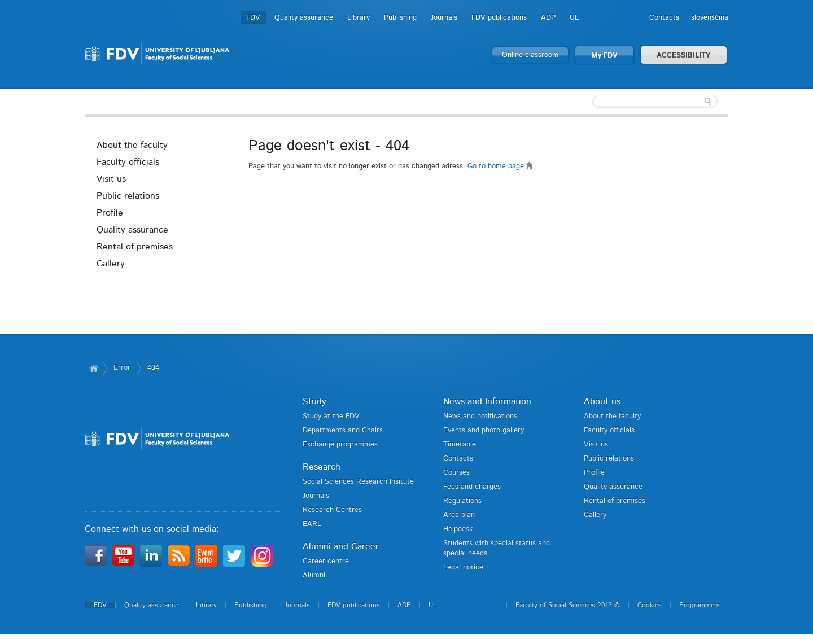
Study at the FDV (331, 416)
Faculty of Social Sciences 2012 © (568, 605)
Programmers (700, 605)
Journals (444, 18)
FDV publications (499, 18)
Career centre (326, 561)
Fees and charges (472, 487)
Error (122, 368)
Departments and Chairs (343, 430)
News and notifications (480, 416)
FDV (253, 18)
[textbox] (655, 102)
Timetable (460, 444)
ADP (548, 18)
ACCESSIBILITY (684, 56)
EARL (312, 524)
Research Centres (332, 510)
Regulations (462, 501)
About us (602, 401)
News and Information (487, 401)
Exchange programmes (340, 444)
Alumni (314, 575)
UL (574, 18)
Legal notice (463, 568)
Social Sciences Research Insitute (358, 482)
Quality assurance (304, 18)
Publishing (400, 18)
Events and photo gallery (484, 430)
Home (93, 368)
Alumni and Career (341, 546)
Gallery (111, 264)
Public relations (128, 196)
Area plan (459, 515)
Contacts (664, 18)
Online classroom (530, 55)
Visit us (111, 179)
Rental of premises (135, 247)
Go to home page (501, 166)
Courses (456, 473)
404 (153, 368)
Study (314, 401)
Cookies (650, 605)
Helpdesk (458, 529)
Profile (110, 213)
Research (322, 467)
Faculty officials (128, 162)
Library (359, 18)
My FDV (604, 56)
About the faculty (132, 145)
